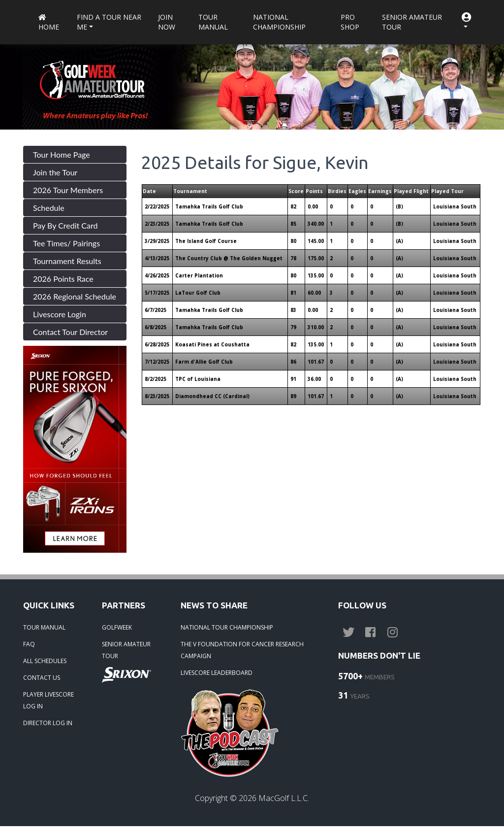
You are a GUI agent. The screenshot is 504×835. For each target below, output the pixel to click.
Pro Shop (350, 22)
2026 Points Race (63, 279)
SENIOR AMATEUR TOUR (126, 650)
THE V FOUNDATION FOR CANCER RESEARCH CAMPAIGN (242, 650)
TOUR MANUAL (44, 627)
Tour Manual (213, 22)
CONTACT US (42, 678)
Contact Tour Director (70, 332)
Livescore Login (60, 314)
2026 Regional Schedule (75, 296)
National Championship (279, 22)
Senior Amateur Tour (412, 22)
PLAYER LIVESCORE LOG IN (48, 700)
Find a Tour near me (109, 22)
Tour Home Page (62, 154)
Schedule (49, 208)
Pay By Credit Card (65, 225)
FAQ (29, 644)
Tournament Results (67, 261)
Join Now (167, 22)
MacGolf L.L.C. (284, 798)
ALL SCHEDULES (45, 661)
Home (49, 23)
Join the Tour (55, 172)
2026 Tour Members (68, 190)
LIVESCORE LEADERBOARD (217, 673)
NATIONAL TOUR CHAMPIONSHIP (227, 627)
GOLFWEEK (117, 627)
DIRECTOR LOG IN (48, 723)
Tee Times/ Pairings (66, 243)
